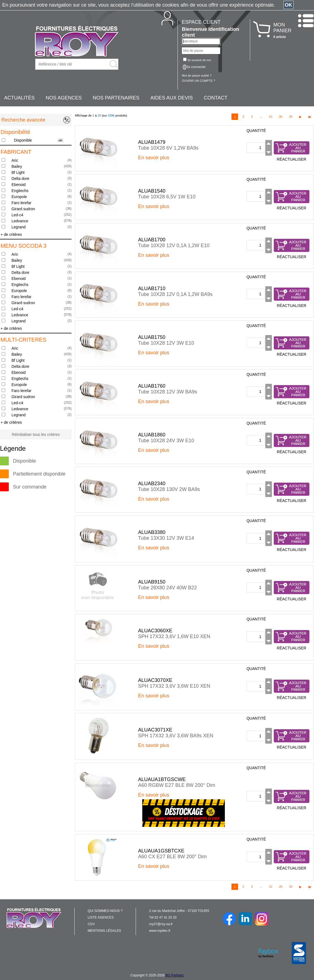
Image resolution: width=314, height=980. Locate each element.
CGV (91, 924)
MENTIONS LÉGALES (104, 931)
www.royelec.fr (160, 931)
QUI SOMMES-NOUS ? (105, 911)
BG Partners (174, 975)
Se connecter (196, 67)
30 (291, 117)
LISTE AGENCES (101, 917)
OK (289, 5)
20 (280, 117)
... (261, 117)
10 (271, 117)
